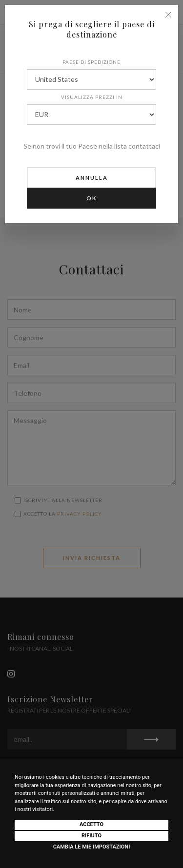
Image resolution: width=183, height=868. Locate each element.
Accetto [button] (91, 824)
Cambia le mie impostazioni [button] (92, 847)
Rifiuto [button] (91, 836)
